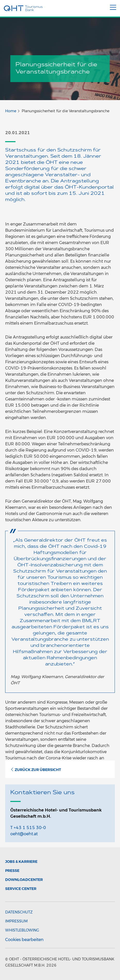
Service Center (21, 889)
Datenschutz (19, 912)
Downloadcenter (24, 880)
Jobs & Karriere (21, 862)
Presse (12, 871)
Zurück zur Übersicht (36, 770)
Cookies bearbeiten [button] (24, 940)
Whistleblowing (22, 930)
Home (11, 111)
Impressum (16, 921)
